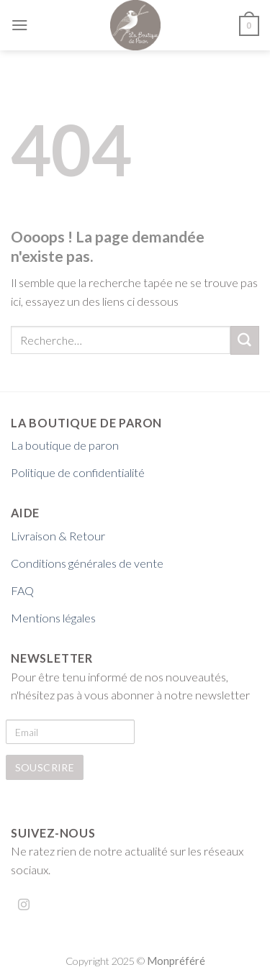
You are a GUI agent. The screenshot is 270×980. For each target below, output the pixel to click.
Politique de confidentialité (78, 472)
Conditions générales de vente (87, 563)
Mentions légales (53, 618)
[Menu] (20, 25)
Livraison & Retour (58, 536)
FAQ (22, 590)
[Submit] (245, 340)
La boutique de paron (65, 445)
